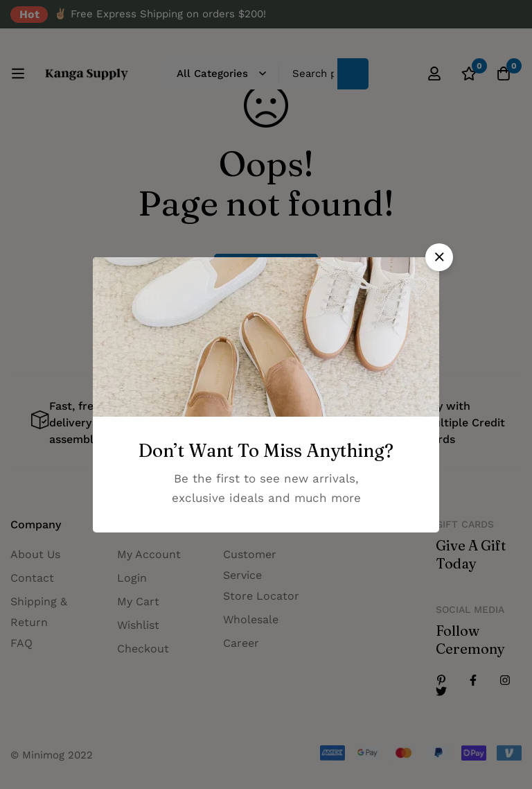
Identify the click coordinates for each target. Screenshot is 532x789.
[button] (439, 257)
